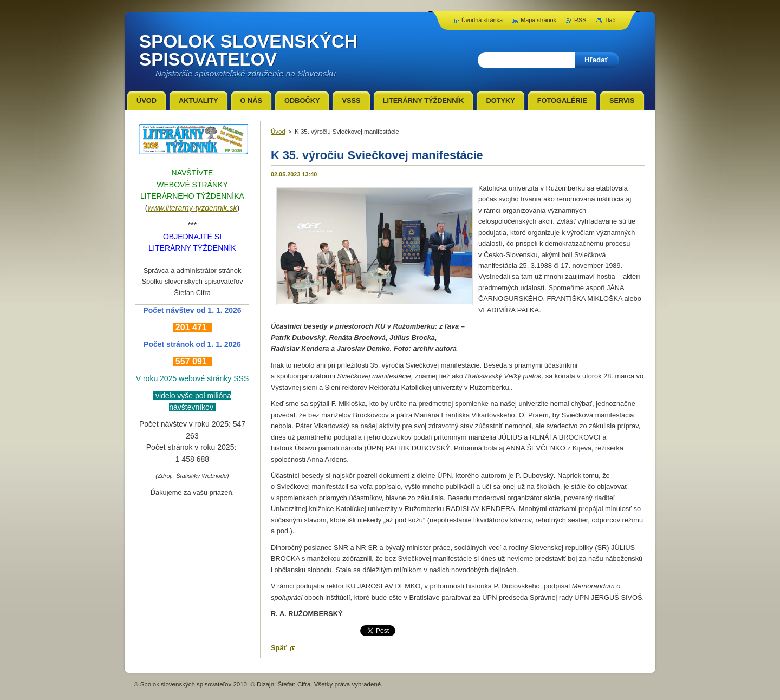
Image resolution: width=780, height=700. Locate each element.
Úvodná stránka (482, 20)
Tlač (610, 20)
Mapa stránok (538, 20)
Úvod (278, 132)
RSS (580, 20)
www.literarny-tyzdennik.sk (193, 208)
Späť (279, 648)
